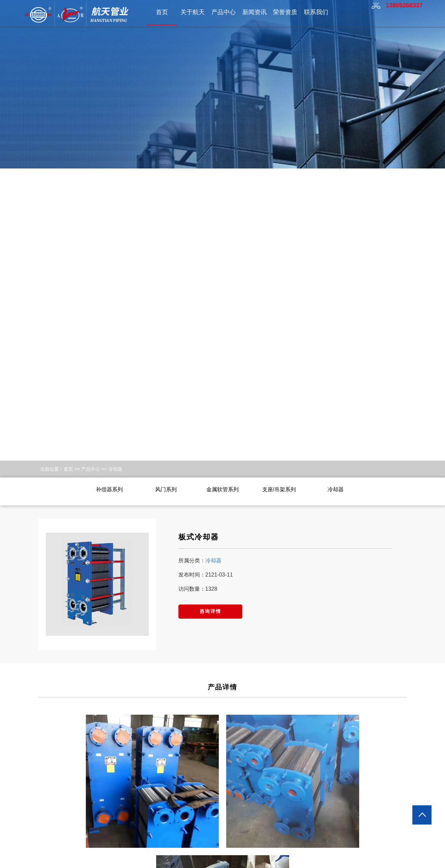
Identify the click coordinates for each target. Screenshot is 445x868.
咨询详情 (210, 611)
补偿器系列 (109, 489)
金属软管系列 (222, 489)
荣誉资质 (285, 12)
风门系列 (166, 489)
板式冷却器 (199, 537)
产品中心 (224, 12)
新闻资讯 (254, 12)
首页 (162, 12)
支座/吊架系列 (279, 489)
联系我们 (316, 12)
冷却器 (115, 469)
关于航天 (193, 12)
